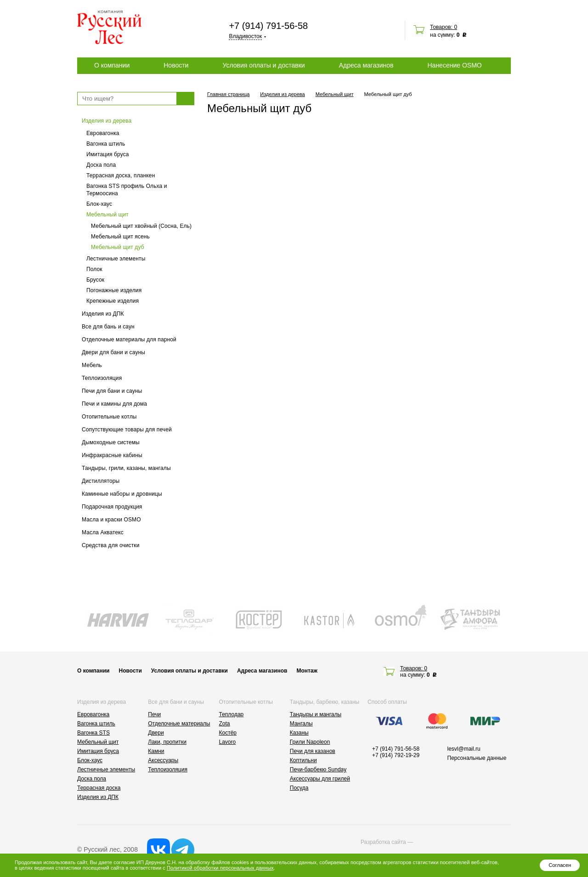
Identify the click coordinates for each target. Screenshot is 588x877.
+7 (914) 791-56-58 (268, 26)
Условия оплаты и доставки (263, 65)
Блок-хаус (99, 204)
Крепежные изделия (113, 301)
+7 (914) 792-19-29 (396, 755)
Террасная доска (99, 788)
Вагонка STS (93, 733)
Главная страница (228, 94)
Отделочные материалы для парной (129, 339)
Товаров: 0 (444, 27)
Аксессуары (163, 760)
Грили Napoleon (310, 742)
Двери (156, 733)
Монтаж (307, 671)
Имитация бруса (108, 154)
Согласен (560, 865)
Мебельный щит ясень (120, 237)
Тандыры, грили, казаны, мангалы (126, 468)
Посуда (299, 788)
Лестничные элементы (116, 259)
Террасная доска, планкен (121, 175)
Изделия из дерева (107, 121)
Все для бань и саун (108, 327)
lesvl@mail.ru (464, 749)
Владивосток (245, 36)
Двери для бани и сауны (113, 352)
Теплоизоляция (102, 378)
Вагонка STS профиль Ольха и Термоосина (127, 190)
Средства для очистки (111, 545)
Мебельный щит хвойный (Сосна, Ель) (141, 226)
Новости (176, 65)
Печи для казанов (313, 751)
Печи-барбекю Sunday (318, 769)
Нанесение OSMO (454, 65)
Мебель (92, 365)
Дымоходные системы (111, 442)
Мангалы (301, 724)
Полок (94, 269)
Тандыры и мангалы (316, 714)
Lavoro (228, 742)
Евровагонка (103, 133)
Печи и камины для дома (114, 404)
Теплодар (232, 714)
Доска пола (101, 165)
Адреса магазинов (366, 65)
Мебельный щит (107, 215)
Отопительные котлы (109, 417)
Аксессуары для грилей (320, 779)
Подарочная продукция (112, 507)
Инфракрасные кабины (112, 455)
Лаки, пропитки (167, 742)
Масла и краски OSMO (111, 520)
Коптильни (303, 760)
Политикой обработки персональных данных (220, 868)
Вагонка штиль (106, 144)
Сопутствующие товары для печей (127, 430)
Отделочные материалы (179, 724)
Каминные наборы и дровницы (122, 494)
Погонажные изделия (114, 290)
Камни (156, 751)
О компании (112, 65)
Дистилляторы (101, 481)
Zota (225, 724)
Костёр (228, 733)
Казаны (299, 733)
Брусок (95, 280)
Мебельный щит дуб (118, 247)
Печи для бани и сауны (112, 391)
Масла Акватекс (103, 532)
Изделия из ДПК (103, 314)
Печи (154, 714)
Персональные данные (477, 758)
